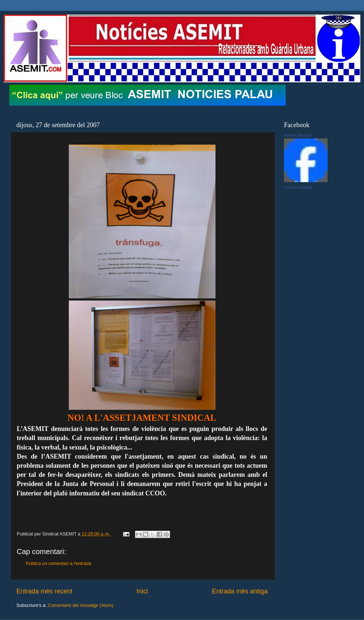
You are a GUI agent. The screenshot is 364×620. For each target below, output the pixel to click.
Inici (142, 591)
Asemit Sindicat (298, 135)
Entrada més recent (44, 591)
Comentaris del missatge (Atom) (80, 605)
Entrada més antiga (240, 591)
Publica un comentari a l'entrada (59, 564)
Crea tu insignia (298, 187)
